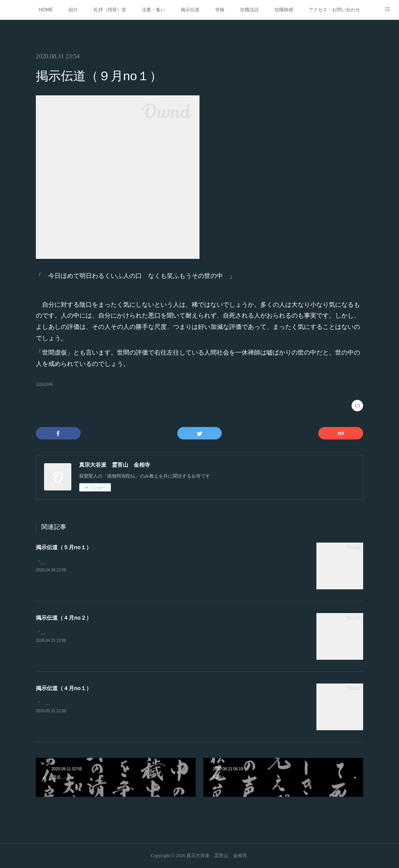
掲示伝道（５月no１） (64, 547)
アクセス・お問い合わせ (334, 10)
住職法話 (249, 10)
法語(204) (44, 384)
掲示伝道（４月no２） (64, 618)
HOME (46, 10)
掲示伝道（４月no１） (64, 688)
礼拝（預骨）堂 (110, 10)
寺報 (220, 10)
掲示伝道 (190, 10)
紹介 (73, 10)
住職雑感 (284, 10)
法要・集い (154, 10)
